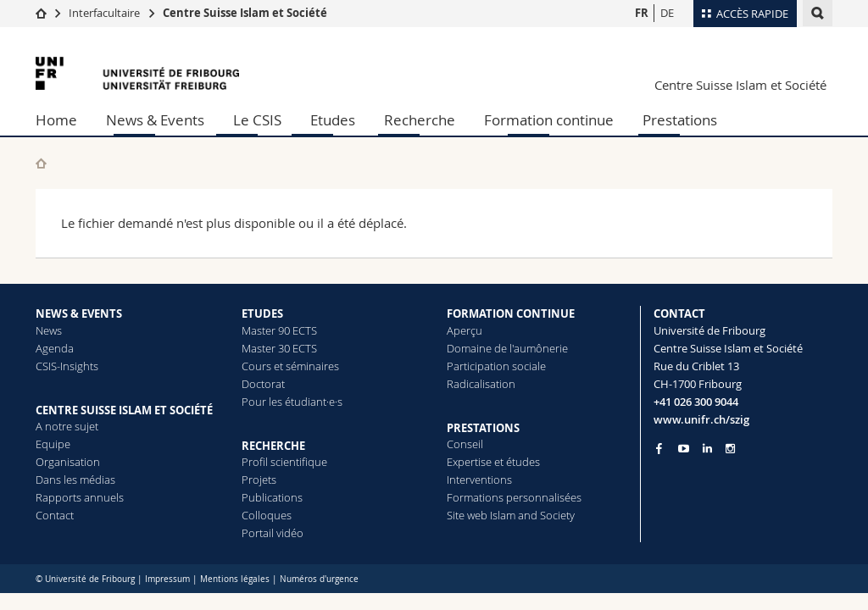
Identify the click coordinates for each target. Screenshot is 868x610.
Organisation (68, 462)
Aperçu (465, 330)
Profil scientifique (284, 462)
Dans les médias (75, 480)
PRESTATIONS (483, 428)
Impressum (167, 579)
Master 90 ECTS (279, 330)
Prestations (680, 120)
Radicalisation (481, 384)
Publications (272, 497)
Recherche (420, 120)
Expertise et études (493, 462)
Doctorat (263, 384)
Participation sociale (496, 366)
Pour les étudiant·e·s (292, 402)
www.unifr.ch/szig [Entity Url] (701, 419)
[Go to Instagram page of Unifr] (730, 449)
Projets (259, 480)
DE (667, 13)
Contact (55, 515)
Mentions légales (235, 579)
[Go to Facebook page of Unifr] (659, 448)
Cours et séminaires (290, 366)
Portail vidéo (273, 533)
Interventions (479, 480)
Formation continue (549, 120)
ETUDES (262, 313)
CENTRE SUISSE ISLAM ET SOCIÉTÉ (124, 410)
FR (642, 13)
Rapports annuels (80, 497)
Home (56, 120)
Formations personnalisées (514, 497)
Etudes (333, 120)
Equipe (53, 444)
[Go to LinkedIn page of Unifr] (707, 449)
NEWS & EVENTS (79, 313)
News (49, 330)
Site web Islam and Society (511, 515)
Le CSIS (257, 120)
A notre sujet (67, 426)
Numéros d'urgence (319, 579)
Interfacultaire (104, 13)
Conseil (465, 444)
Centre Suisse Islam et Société (245, 13)
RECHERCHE (273, 446)
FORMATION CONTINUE (511, 313)
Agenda (55, 348)
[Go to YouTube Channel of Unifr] (684, 449)
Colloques (267, 515)
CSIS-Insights (67, 366)
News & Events (155, 120)
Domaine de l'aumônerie (507, 348)
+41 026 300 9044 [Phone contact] (696, 402)
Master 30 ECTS (279, 348)
